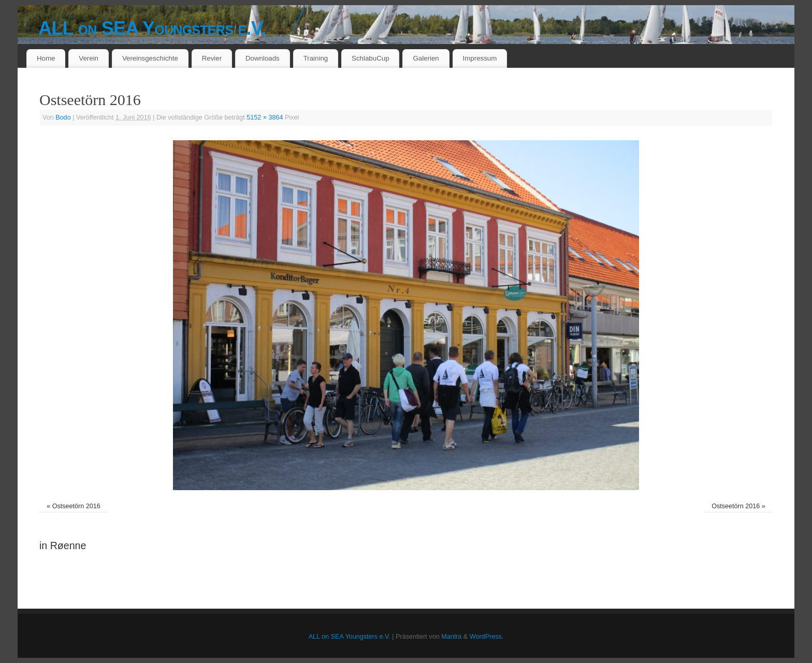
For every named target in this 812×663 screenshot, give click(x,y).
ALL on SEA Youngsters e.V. (152, 28)
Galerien (426, 58)
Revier (212, 58)
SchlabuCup (370, 58)
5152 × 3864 (265, 117)
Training (316, 58)
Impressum (480, 58)
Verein (89, 58)
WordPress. (487, 637)
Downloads (263, 58)
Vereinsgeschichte (150, 58)
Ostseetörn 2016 (76, 506)
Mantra (451, 637)
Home (46, 58)
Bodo (63, 117)
